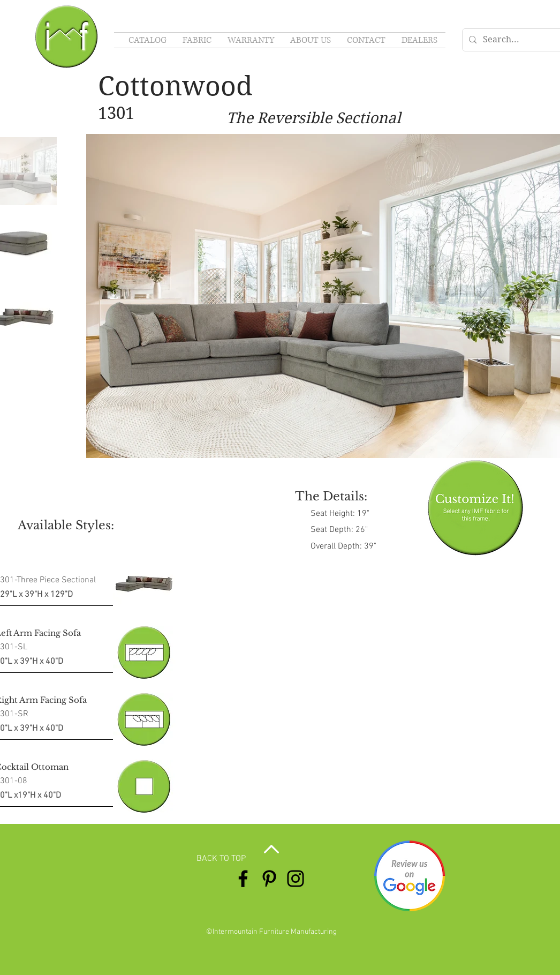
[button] (114, 296)
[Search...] (519, 40)
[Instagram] (296, 879)
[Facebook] (243, 879)
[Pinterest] (269, 879)
